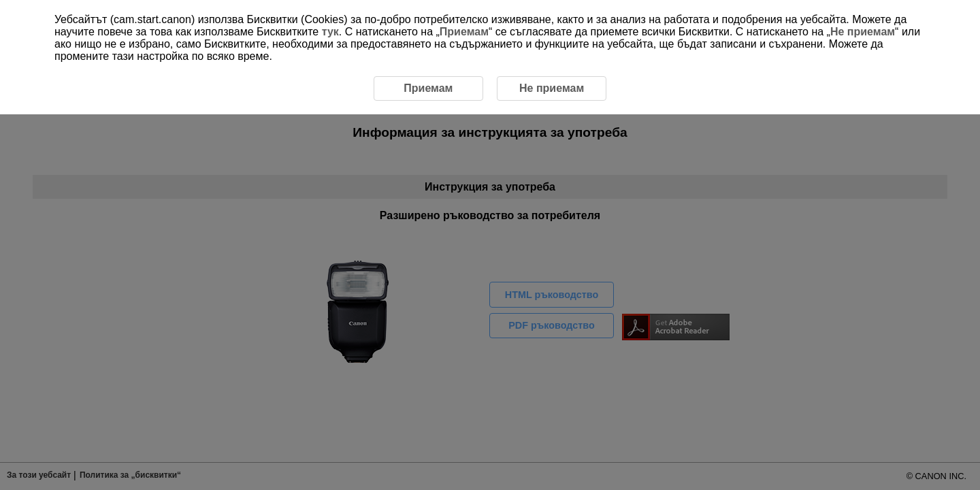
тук (330, 32)
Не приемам (863, 32)
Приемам (464, 32)
